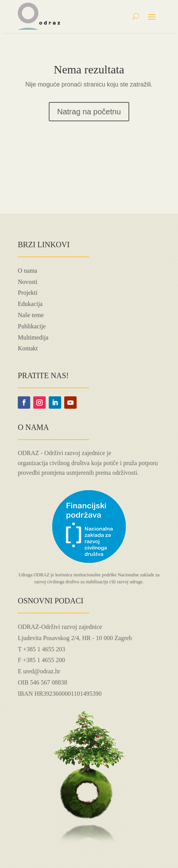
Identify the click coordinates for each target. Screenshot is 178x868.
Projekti (28, 293)
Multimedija (33, 337)
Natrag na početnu (89, 112)
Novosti (28, 282)
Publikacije (32, 326)
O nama (27, 271)
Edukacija (30, 304)
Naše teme (31, 315)
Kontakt (28, 348)
